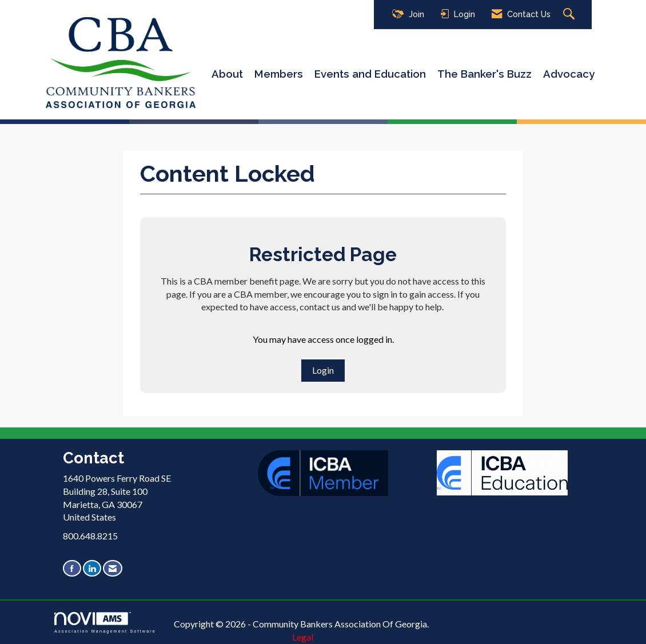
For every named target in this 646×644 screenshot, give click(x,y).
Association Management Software (105, 623)
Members (279, 74)
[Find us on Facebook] (72, 568)
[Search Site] (570, 15)
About (227, 74)
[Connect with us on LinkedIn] (92, 568)
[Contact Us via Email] (113, 568)
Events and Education (370, 74)
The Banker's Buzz (484, 74)
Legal (303, 637)
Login (323, 370)
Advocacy (569, 74)
